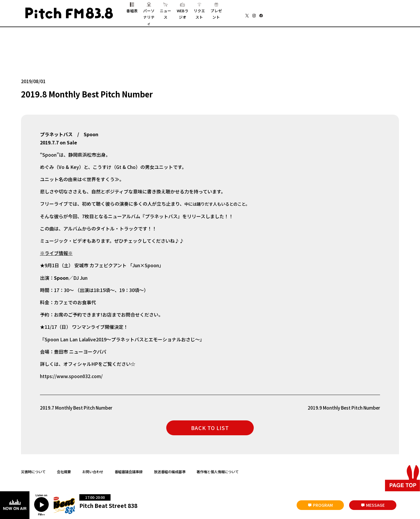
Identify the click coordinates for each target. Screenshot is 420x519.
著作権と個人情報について (218, 469)
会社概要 (64, 469)
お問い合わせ (93, 469)
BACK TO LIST (210, 426)
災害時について (33, 469)
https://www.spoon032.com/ (71, 374)
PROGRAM (323, 505)
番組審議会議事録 (129, 469)
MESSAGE (375, 505)
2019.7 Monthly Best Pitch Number (78, 405)
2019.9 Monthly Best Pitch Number (342, 405)
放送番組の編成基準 (170, 469)
